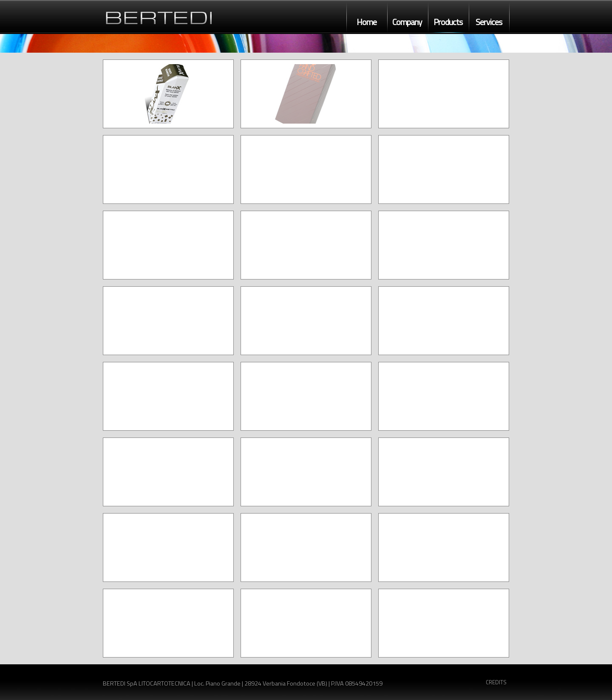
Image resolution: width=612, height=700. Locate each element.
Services (489, 22)
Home (367, 22)
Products (448, 22)
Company (407, 22)
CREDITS (496, 682)
